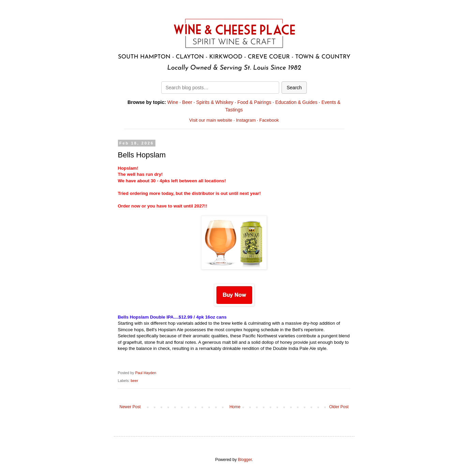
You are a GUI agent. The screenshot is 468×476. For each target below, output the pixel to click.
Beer (187, 102)
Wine (173, 102)
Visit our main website (211, 120)
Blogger (245, 460)
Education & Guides (296, 102)
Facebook (269, 120)
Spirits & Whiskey (215, 102)
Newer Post (130, 407)
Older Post (339, 407)
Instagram (246, 120)
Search (294, 88)
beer (134, 381)
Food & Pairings (254, 102)
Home (235, 407)
